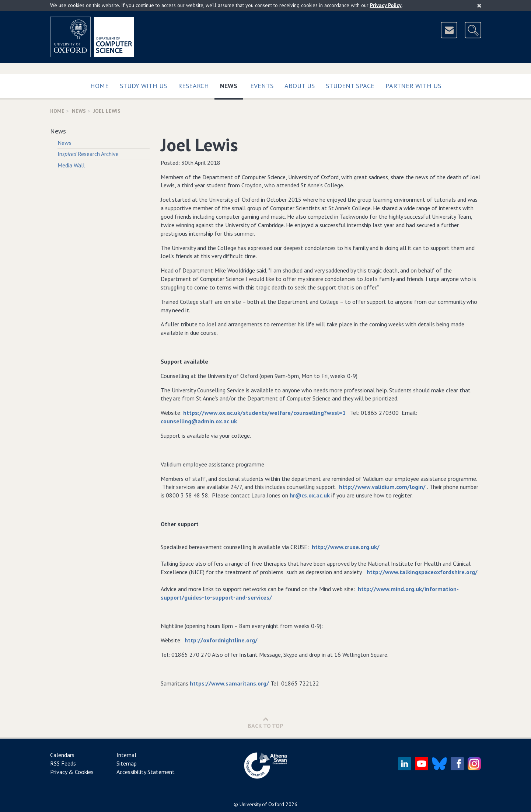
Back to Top (265, 723)
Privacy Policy (386, 5)
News (231, 84)
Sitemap (127, 763)
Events (262, 86)
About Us (300, 86)
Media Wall (71, 165)
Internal (126, 755)
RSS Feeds (63, 763)
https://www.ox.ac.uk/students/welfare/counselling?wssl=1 (264, 413)
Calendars (62, 755)
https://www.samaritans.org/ (229, 683)
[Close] (479, 6)
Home (99, 86)
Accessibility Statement (146, 772)
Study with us (143, 86)
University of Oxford (262, 804)
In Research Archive (88, 154)
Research (193, 86)
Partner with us (413, 86)
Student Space (350, 86)
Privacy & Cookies (72, 772)
